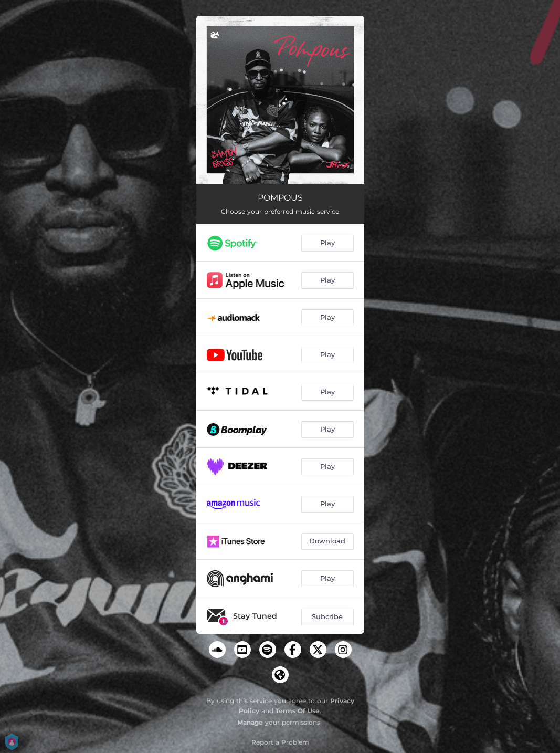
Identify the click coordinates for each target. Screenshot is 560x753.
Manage (250, 722)
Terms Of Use (298, 711)
